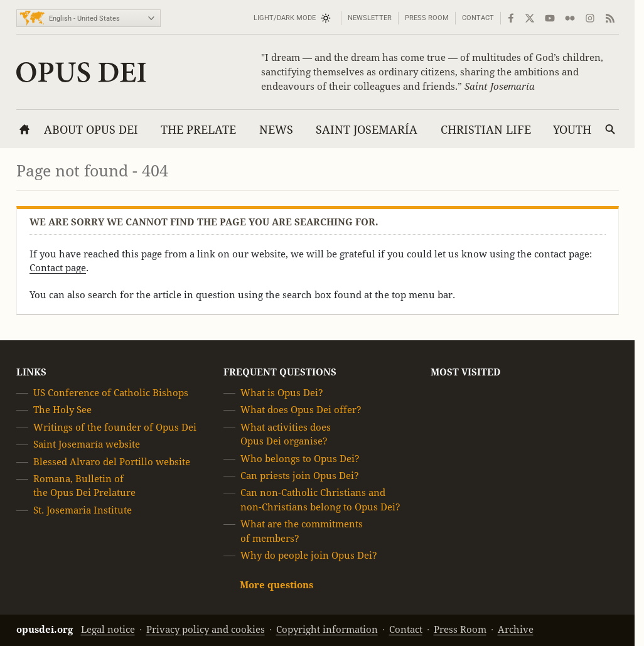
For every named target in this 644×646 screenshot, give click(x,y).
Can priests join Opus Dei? (300, 476)
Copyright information (327, 629)
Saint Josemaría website (87, 444)
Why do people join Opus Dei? (309, 555)
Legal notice (108, 629)
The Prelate (198, 130)
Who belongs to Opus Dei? (300, 459)
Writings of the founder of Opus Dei (115, 427)
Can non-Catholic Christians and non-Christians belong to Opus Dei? (320, 500)
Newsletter (370, 18)
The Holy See (62, 410)
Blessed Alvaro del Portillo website (112, 462)
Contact (478, 18)
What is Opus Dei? (282, 393)
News (276, 130)
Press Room (427, 18)
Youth (572, 130)
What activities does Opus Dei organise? (286, 434)
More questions (276, 585)
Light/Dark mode (285, 18)
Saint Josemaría (367, 130)
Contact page (58, 268)
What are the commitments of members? (302, 531)
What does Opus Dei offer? (301, 410)
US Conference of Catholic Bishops (111, 393)
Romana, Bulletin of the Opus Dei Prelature (84, 486)
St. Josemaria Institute (83, 510)
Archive (516, 629)
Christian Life (486, 130)
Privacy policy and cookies (206, 629)
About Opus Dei (91, 130)
